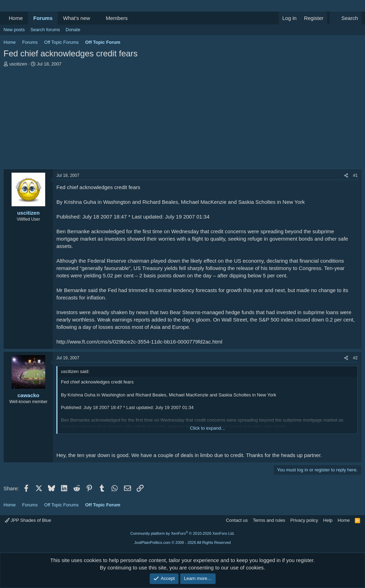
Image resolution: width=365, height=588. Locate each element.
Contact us (237, 520)
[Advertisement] (182, 120)
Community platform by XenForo (182, 533)
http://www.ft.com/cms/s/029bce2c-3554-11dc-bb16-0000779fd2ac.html (139, 342)
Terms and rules (269, 520)
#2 (355, 358)
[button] (96, 18)
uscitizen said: (75, 371)
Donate (73, 30)
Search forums (45, 30)
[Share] (346, 176)
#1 (355, 175)
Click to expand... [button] (207, 428)
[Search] (346, 18)
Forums (43, 18)
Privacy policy (304, 520)
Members (117, 18)
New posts (14, 30)
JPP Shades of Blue (28, 520)
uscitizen (18, 64)
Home (16, 18)
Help (328, 520)
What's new (77, 18)
